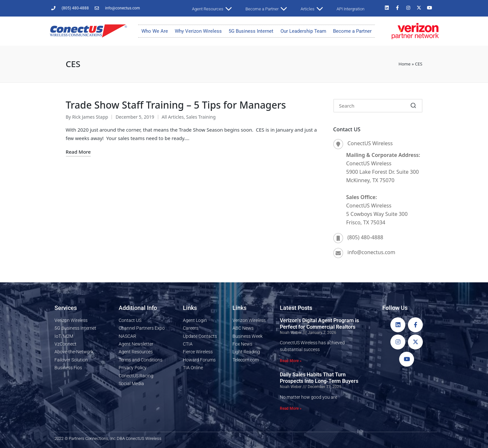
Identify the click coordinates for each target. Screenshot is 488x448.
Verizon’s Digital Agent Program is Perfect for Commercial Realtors (319, 324)
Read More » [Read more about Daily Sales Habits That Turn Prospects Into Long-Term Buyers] (291, 408)
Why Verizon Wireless (198, 31)
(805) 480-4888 (365, 237)
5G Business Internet (251, 31)
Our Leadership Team (303, 31)
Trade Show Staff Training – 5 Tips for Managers (176, 105)
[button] (414, 106)
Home (405, 64)
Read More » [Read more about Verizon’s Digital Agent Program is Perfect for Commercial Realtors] (291, 361)
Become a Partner (352, 31)
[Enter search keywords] (378, 106)
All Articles (173, 117)
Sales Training (201, 117)
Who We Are (155, 31)
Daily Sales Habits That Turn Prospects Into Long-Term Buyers (319, 378)
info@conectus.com (371, 252)
